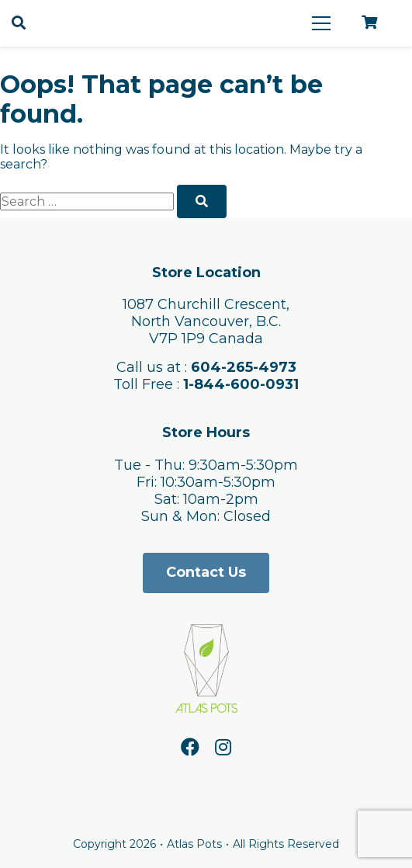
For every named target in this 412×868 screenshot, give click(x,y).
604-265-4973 (244, 367)
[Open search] (19, 23)
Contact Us (206, 572)
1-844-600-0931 (241, 384)
